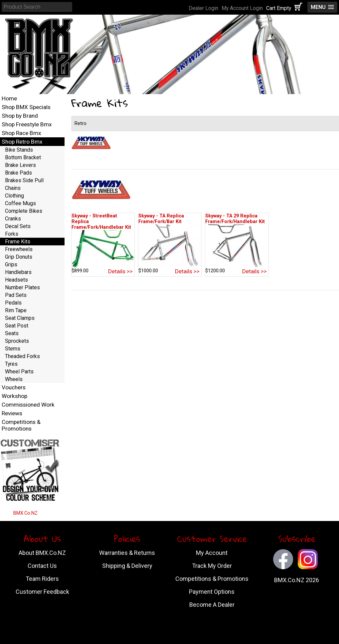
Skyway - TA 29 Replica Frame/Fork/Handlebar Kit (235, 219)
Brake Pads (18, 173)
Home (9, 98)
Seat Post (17, 326)
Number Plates (22, 287)
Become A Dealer (212, 605)
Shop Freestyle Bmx (27, 124)
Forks (12, 234)
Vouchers (14, 387)
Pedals (13, 303)
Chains (13, 188)
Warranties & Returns (127, 553)
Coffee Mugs (20, 203)
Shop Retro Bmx (22, 142)
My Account (212, 553)
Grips (11, 264)
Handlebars (18, 272)
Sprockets (17, 341)
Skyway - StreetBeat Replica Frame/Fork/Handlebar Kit (101, 222)
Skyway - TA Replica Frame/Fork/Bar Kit (161, 219)
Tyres (11, 364)
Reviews (12, 413)
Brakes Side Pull (24, 180)
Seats (12, 333)
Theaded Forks (22, 356)
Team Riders (42, 579)
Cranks (13, 219)
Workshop (14, 396)
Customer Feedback (42, 592)
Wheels (14, 379)
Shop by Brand (20, 116)
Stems (13, 349)
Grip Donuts (19, 257)
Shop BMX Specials (26, 107)
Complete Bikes (24, 211)
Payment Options (212, 592)
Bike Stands (19, 150)
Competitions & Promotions (21, 425)
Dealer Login (203, 8)
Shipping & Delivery (127, 566)
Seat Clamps (20, 318)
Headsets (16, 280)
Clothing (14, 196)
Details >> (120, 271)
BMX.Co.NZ (25, 513)
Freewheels (19, 249)
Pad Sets (16, 295)
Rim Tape (16, 310)
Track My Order (212, 566)
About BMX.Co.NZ (42, 553)
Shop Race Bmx (21, 133)
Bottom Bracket (23, 157)
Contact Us (42, 566)
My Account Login (242, 8)
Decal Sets (18, 226)
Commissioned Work (28, 405)
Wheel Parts (19, 372)
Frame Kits (18, 242)
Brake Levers (20, 165)
